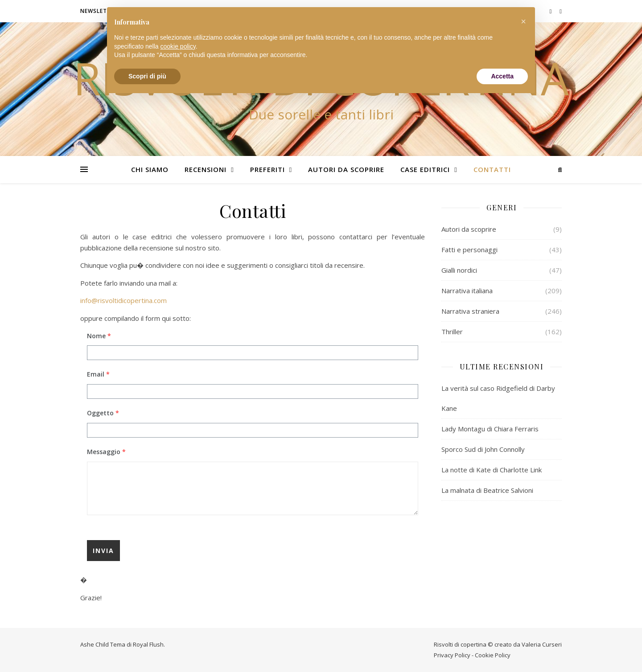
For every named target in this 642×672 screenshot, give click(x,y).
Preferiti (267, 169)
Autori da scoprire (346, 169)
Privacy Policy (452, 655)
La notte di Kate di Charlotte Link (492, 470)
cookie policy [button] (178, 46)
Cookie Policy (493, 655)
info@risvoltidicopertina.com (123, 300)
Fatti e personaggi (469, 250)
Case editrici (425, 169)
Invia (103, 551)
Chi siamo (150, 169)
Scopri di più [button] (147, 76)
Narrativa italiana (467, 291)
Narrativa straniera (470, 311)
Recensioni (206, 169)
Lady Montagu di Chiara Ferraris (490, 429)
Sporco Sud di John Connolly (483, 449)
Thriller (452, 332)
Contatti (492, 169)
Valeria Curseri (542, 644)
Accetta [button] (502, 76)
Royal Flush (148, 644)
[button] (523, 21)
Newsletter (99, 11)
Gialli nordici (459, 270)
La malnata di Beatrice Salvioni (487, 490)
